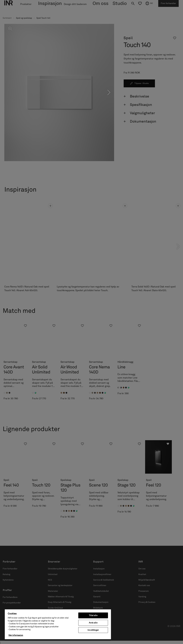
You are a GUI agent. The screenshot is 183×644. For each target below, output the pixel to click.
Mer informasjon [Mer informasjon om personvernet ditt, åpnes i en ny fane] (16, 635)
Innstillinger (93, 630)
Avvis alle (93, 623)
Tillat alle (93, 615)
